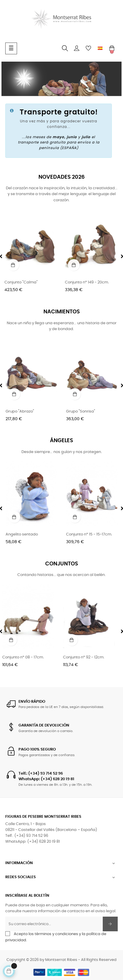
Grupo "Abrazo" (20, 412)
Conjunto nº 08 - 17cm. (26, 657)
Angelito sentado (82, 534)
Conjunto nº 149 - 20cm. (88, 282)
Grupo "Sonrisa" (81, 412)
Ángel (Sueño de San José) (31, 534)
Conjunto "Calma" (22, 282)
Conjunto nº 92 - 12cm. (87, 657)
